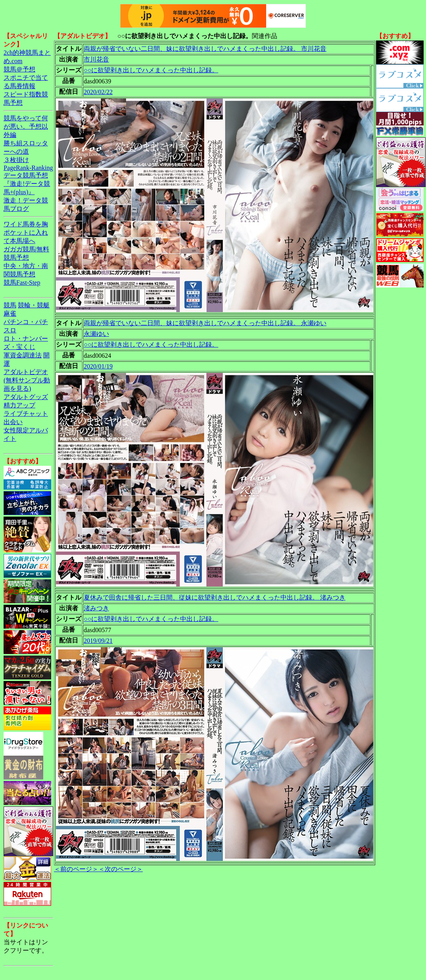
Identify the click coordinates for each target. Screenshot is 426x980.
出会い (13, 422)
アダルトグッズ (26, 397)
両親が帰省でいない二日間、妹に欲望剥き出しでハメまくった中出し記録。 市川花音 (205, 49)
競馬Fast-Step (22, 283)
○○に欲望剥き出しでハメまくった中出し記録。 (151, 70)
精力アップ (19, 405)
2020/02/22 (98, 92)
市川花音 (96, 59)
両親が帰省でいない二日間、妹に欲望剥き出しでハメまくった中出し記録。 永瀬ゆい (205, 323)
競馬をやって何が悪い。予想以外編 (26, 126)
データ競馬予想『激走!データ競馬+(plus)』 (27, 184)
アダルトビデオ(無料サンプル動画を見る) (27, 380)
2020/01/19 (98, 366)
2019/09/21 (98, 641)
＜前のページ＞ (76, 869)
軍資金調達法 (23, 355)
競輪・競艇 (34, 305)
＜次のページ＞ (121, 869)
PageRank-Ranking (28, 168)
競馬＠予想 (19, 69)
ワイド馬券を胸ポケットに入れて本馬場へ (26, 232)
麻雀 (10, 313)
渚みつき (96, 608)
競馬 (10, 305)
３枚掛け (16, 160)
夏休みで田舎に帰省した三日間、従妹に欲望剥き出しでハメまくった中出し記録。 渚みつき (215, 597)
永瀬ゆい (96, 334)
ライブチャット (26, 414)
